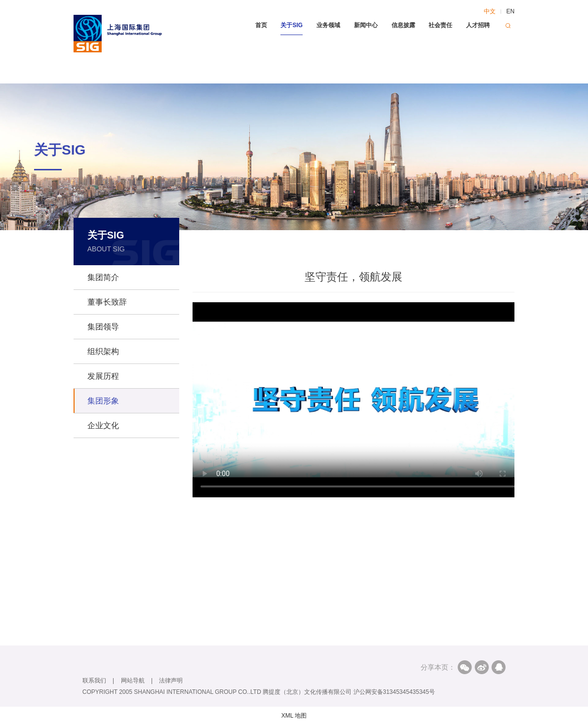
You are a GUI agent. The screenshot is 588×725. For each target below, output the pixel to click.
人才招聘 (478, 25)
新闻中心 (366, 25)
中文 (490, 11)
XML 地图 (294, 716)
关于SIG (292, 25)
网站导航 (133, 681)
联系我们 (94, 681)
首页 (261, 25)
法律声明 (171, 681)
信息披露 (403, 25)
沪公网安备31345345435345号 (394, 692)
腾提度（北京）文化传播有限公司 (307, 692)
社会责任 (440, 25)
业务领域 (328, 25)
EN (510, 11)
